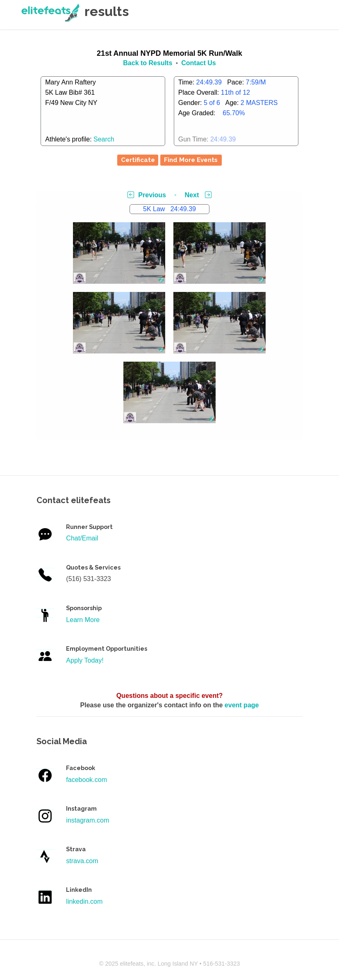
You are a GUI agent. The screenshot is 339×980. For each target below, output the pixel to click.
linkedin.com (84, 901)
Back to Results (148, 63)
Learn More (83, 620)
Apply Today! (85, 660)
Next (198, 195)
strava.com (82, 861)
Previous (147, 195)
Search (104, 139)
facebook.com (86, 780)
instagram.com (88, 820)
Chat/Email (82, 538)
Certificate (138, 160)
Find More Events (191, 160)
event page (242, 705)
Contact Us (198, 63)
